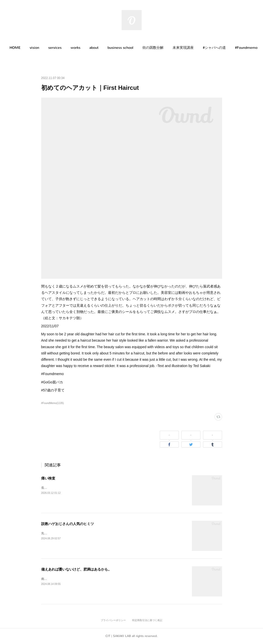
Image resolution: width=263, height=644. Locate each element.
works (79, 48)
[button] (19, 48)
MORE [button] (244, 48)
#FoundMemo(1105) (53, 403)
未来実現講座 (187, 48)
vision (38, 48)
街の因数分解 (157, 48)
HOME (19, 48)
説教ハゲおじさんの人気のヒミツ (68, 524)
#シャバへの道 (218, 48)
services (59, 48)
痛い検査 (48, 478)
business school (124, 48)
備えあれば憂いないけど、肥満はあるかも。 (76, 569)
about (98, 48)
